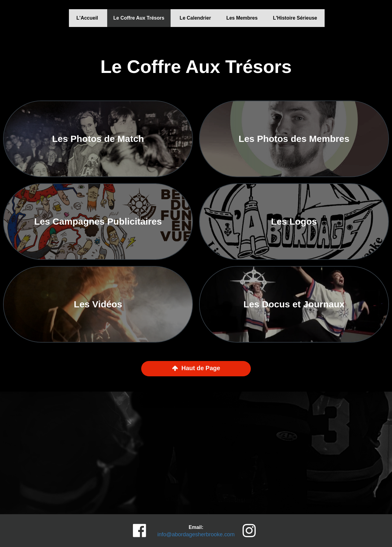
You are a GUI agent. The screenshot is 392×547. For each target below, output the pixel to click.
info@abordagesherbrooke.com (196, 534)
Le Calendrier (195, 18)
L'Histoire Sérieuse (295, 18)
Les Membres (242, 18)
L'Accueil (87, 18)
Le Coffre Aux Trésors (139, 18)
